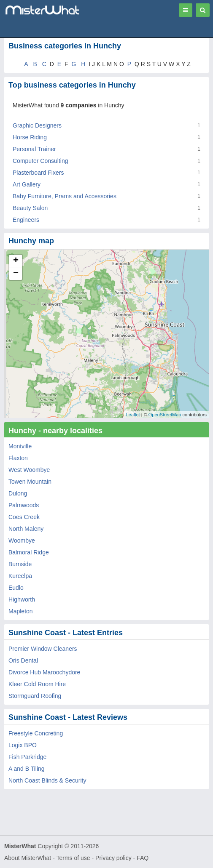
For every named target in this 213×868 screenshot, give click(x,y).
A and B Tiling (27, 769)
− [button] (16, 274)
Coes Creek (24, 517)
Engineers (26, 220)
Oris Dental (23, 660)
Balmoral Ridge (29, 552)
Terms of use (73, 858)
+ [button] (16, 261)
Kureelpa (20, 576)
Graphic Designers (37, 125)
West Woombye (29, 470)
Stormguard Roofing (35, 696)
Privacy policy (113, 858)
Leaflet (133, 415)
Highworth (22, 599)
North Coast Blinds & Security (47, 780)
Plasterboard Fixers (38, 173)
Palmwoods (24, 505)
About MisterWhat (28, 858)
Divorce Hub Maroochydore (44, 672)
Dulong (18, 493)
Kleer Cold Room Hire (37, 684)
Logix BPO (23, 745)
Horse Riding (30, 137)
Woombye (22, 541)
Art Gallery (27, 184)
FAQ (143, 858)
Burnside (20, 564)
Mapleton (21, 611)
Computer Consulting (40, 161)
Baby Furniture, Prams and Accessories (65, 196)
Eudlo (16, 588)
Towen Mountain (30, 482)
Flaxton (18, 458)
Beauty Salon (30, 208)
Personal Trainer (34, 149)
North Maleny (26, 529)
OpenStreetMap (165, 415)
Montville (20, 446)
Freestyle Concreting (36, 733)
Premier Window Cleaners (43, 649)
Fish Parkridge (27, 757)
